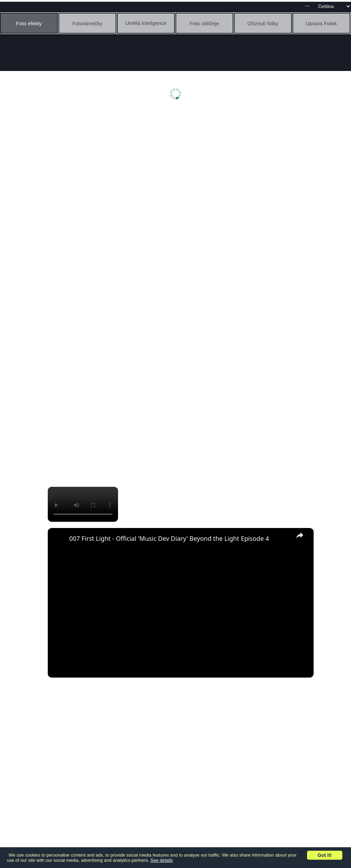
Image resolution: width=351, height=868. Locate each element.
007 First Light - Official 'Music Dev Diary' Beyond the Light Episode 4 (169, 538)
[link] (59, 539)
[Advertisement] (177, 165)
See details (162, 860)
